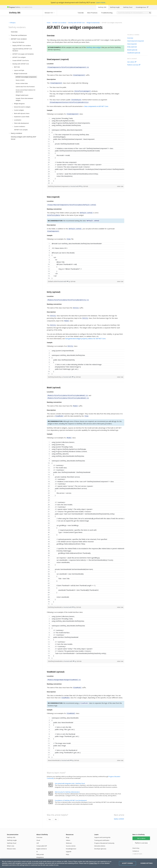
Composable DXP (42, 837)
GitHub (86, 184)
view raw (120, 184)
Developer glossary (100, 839)
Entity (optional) (132, 47)
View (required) (132, 44)
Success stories (71, 837)
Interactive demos (100, 837)
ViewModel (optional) (134, 53)
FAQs (68, 845)
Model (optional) (132, 50)
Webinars (69, 834)
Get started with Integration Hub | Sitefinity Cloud (70, 774)
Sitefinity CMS (102, 7)
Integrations (40, 848)
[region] (86, 149)
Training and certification (102, 831)
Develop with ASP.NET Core (76, 23)
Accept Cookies (127, 863)
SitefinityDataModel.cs (56, 599)
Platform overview (134, 65)
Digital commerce (42, 839)
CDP (38, 834)
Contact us (136, 842)
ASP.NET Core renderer (59, 23)
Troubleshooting (107, 13)
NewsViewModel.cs (55, 751)
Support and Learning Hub (102, 828)
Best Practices (92, 13)
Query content (119, 809)
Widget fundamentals (93, 23)
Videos (68, 831)
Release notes (11, 839)
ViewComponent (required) (135, 41)
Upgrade (69, 842)
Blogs (68, 828)
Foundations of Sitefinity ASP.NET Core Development (71, 791)
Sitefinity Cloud (128, 7)
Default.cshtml (53, 277)
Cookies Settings (147, 863)
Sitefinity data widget (94, 47)
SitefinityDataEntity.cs (56, 371)
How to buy (136, 839)
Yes (50, 810)
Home (49, 23)
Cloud (38, 831)
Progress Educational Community (104, 834)
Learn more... (101, 2)
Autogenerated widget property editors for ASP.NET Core (85, 332)
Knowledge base (142, 7)
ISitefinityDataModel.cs (56, 653)
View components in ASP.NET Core (96, 104)
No (56, 810)
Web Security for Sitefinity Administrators (67, 783)
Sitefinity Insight (115, 7)
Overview (130, 38)
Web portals (40, 845)
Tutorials (81, 13)
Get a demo (132, 62)
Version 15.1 (50, 13)
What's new (11, 837)
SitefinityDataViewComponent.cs (59, 184)
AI (37, 842)
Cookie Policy (93, 863)
